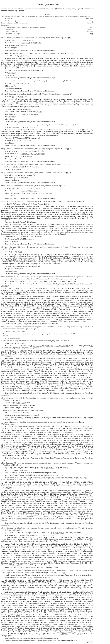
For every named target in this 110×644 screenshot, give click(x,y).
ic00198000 (24, 294)
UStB (32, 502)
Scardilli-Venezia (67, 486)
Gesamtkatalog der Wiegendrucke (14, 641)
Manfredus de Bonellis (55, 164)
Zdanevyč (86, 588)
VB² (39, 582)
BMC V (65, 352)
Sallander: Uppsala (56, 354)
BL (54, 308)
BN (46, 383)
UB (13, 75)
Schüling (70, 354)
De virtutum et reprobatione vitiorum (25, 27)
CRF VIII (13, 428)
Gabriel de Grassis (56, 53)
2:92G (24, 403)
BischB (31, 444)
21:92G (52, 575)
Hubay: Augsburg (39, 292)
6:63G (46, 468)
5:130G (22, 188)
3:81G (22, 56)
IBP (44, 288)
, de (14, 38)
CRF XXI (23, 352)
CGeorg (62, 505)
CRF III (83, 288)
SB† (43, 298)
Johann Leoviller (52, 81)
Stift (10, 563)
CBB (13, 288)
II (80, 575)
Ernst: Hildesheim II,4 (14, 430)
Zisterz (14, 370)
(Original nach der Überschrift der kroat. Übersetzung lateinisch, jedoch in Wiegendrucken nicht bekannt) (46, 17)
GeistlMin (59, 438)
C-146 (91, 538)
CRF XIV (30, 290)
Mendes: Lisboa (28, 354)
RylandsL (7, 446)
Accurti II (8, 140)
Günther (25, 292)
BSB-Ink (58, 290)
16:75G (26, 40)
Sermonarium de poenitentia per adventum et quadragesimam (50, 463)
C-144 (63, 290)
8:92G (36, 281)
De (10, 29)
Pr (77, 290)
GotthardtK (55, 492)
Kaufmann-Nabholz (25, 426)
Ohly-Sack (83, 430)
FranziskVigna (11, 389)
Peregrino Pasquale (53, 149)
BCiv (24, 389)
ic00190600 (12, 86)
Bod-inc (80, 352)
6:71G (27, 188)
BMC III (65, 428)
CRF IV (4, 428)
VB (48, 290)
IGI (11, 45)
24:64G (58, 575)
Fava (15, 193)
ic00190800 (12, 117)
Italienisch (9, 19)
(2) (2, 348)
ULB (91, 298)
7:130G (52, 468)
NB (69, 321)
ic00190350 (12, 73)
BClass (32, 557)
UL (13, 119)
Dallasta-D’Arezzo (12, 292)
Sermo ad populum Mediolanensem (45, 247)
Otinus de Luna (52, 186)
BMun (55, 298)
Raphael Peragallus (58, 279)
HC (6, 288)
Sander (7, 156)
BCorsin (47, 317)
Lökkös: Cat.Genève (72, 292)
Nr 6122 (39, 112)
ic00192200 (48, 193)
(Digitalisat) (30, 43)
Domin (40, 519)
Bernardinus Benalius (54, 38)
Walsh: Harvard (7, 294)
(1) (91, 346)
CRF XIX (40, 290)
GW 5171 (46, 225)
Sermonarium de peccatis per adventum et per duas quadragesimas (49, 327)
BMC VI (85, 290)
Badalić (16, 239)
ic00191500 (18, 169)
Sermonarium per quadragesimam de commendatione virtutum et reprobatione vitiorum (59, 277)
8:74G (27, 127)
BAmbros (14, 271)
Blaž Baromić (68, 201)
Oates (43, 354)
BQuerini (44, 321)
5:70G (22, 97)
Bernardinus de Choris (58, 125)
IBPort (59, 350)
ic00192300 (28, 140)
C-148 (44, 428)
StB (55, 377)
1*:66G (22, 167)
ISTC (18, 45)
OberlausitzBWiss (7, 500)
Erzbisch (47, 519)
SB (54, 312)
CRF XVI (31, 582)
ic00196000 (9, 488)
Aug (42, 370)
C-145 (17, 484)
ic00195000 (69, 432)
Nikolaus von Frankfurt (15, 329)
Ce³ (15, 156)
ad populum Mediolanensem (14, 23)
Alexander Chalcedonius (25, 573)
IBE (36, 288)
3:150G (23, 331)
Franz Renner (88, 327)
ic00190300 (23, 45)
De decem (13, 34)
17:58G (55, 533)
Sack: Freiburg (6, 432)
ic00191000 (29, 156)
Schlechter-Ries (16, 588)
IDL (51, 288)
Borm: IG (26, 540)
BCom (25, 511)
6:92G (20, 252)
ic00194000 (9, 356)
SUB (80, 600)
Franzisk (42, 319)
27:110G (61, 533)
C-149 (55, 582)
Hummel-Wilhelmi (65, 540)
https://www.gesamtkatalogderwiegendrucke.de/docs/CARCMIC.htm (42, 641)
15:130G (47, 575)
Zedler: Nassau (53, 432)
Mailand (42, 173)
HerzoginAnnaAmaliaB (24, 519)
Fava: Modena (32, 193)
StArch (43, 609)
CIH (29, 288)
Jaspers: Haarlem (56, 430)
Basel (83, 398)
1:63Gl (30, 204)
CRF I (75, 288)
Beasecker (59, 484)
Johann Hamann (55, 94)
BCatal (78, 490)
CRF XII (20, 290)
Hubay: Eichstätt (55, 292)
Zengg (60, 201)
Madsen (86, 292)
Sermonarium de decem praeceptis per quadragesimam (45, 570)
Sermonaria (5, 25)
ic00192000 (24, 178)
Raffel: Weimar (32, 486)
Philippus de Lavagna (79, 247)
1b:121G (18, 403)
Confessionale (29, 38)
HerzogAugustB (70, 454)
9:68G (41, 281)
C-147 (45, 352)
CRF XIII (21, 582)
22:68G (26, 151)
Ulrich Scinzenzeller (54, 173)
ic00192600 (19, 269)
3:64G (22, 83)
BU (16, 306)
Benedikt (77, 304)
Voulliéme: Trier (20, 432)
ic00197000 (54, 542)
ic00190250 (30, 239)
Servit (78, 500)
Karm (86, 494)
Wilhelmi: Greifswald (36, 432)
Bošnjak (8, 239)
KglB (77, 368)
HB (75, 319)
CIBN (68, 290)
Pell (66, 288)
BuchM (39, 308)
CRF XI (10, 290)
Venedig (42, 38)
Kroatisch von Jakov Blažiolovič (16, 21)
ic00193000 (9, 590)
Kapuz (67, 298)
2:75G (18, 331)
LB (84, 319)
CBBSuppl (20, 350)
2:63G (26, 175)
